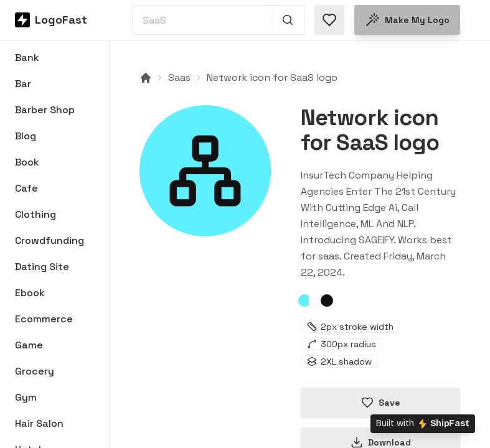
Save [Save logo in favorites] (381, 403)
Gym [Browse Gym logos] (26, 397)
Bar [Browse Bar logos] (23, 84)
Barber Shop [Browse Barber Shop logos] (45, 110)
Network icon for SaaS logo (272, 77)
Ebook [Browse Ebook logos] (30, 293)
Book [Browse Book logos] (27, 162)
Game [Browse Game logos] (29, 345)
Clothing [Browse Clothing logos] (35, 214)
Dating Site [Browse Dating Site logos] (42, 267)
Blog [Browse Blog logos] (26, 136)
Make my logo (407, 20)
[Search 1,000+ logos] (288, 20)
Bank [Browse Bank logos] (27, 58)
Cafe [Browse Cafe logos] (26, 188)
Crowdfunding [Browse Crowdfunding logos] (49, 240)
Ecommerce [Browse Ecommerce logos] (44, 319)
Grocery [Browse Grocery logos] (35, 371)
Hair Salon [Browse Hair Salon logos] (39, 423)
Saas (179, 77)
